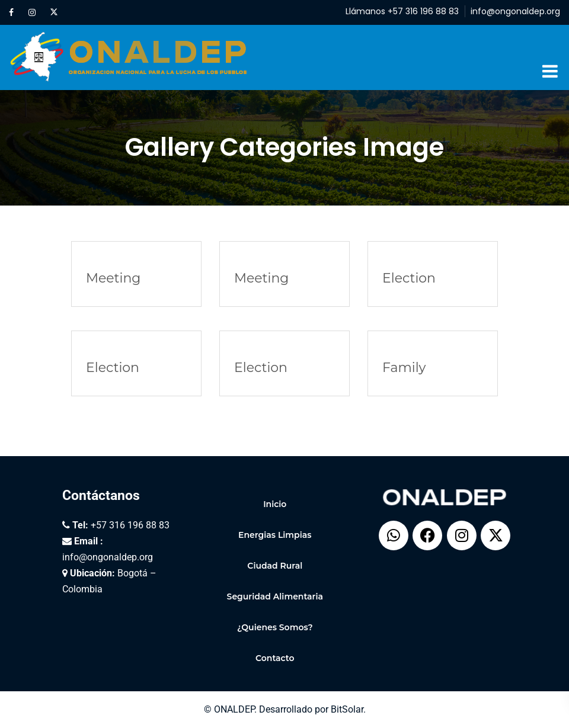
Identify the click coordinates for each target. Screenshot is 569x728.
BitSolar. (348, 709)
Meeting (113, 278)
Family (404, 368)
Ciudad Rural (275, 566)
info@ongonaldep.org (515, 11)
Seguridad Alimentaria (275, 596)
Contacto (275, 658)
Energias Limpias (275, 535)
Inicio (275, 504)
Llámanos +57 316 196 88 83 (402, 11)
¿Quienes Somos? (275, 627)
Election (409, 278)
